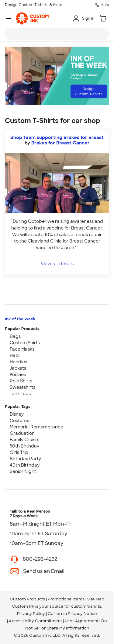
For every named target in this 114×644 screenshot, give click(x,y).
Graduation (22, 433)
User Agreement (82, 621)
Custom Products (27, 599)
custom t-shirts (86, 606)
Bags (15, 336)
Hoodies (18, 362)
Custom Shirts (25, 343)
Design (89, 91)
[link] (32, 18)
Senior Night (23, 471)
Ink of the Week (20, 319)
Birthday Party (25, 459)
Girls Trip (19, 452)
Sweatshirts (22, 387)
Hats (15, 355)
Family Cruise (24, 440)
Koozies (18, 375)
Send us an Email (44, 571)
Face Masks (22, 349)
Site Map (96, 599)
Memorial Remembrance (36, 427)
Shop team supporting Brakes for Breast (57, 137)
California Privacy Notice (72, 614)
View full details (57, 264)
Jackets (18, 368)
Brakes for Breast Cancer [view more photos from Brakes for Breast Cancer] (60, 143)
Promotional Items (66, 599)
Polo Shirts (21, 381)
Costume (20, 421)
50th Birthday (24, 446)
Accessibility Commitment (35, 621)
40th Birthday (25, 465)
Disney (17, 414)
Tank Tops (20, 394)
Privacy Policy (31, 614)
